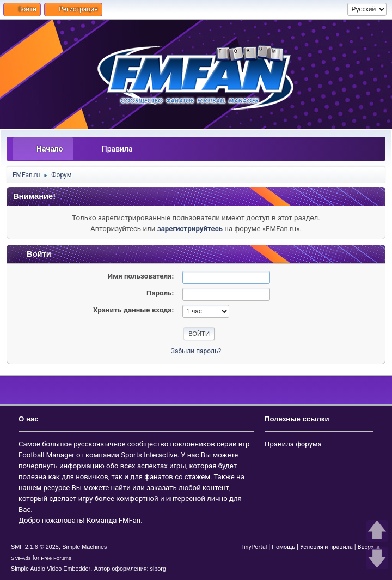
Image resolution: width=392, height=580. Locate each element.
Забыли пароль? (196, 351)
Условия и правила (326, 547)
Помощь (283, 547)
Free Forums (56, 558)
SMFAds (21, 558)
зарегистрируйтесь (190, 229)
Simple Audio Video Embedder (51, 569)
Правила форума (293, 444)
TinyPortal (253, 547)
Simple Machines (84, 547)
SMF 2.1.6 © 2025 (35, 547)
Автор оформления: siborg (130, 569)
